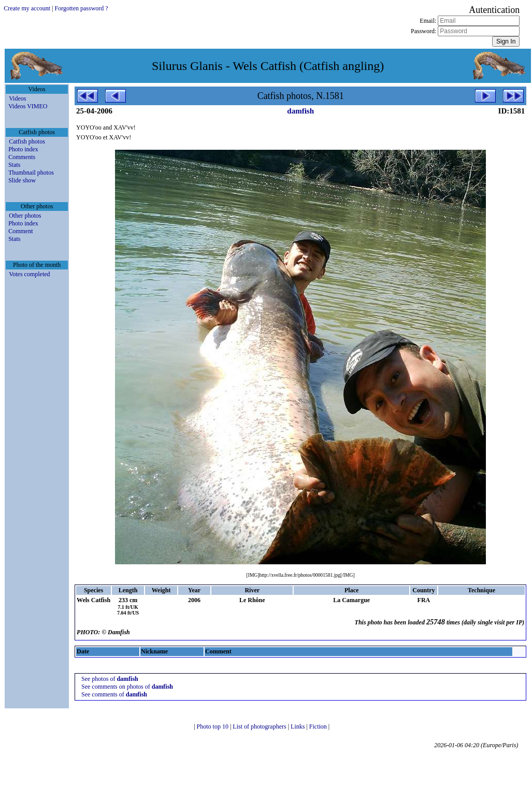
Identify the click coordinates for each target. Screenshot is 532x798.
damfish (300, 111)
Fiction (319, 726)
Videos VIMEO (28, 106)
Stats (14, 165)
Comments (22, 157)
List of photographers (260, 726)
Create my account (27, 8)
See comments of (114, 694)
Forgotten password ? (82, 8)
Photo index (23, 149)
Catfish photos (27, 141)
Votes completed (29, 274)
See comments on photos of (127, 687)
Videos (17, 98)
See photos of (110, 679)
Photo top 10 (213, 726)
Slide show (22, 180)
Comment (20, 231)
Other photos (25, 216)
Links (298, 726)
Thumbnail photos (31, 173)
